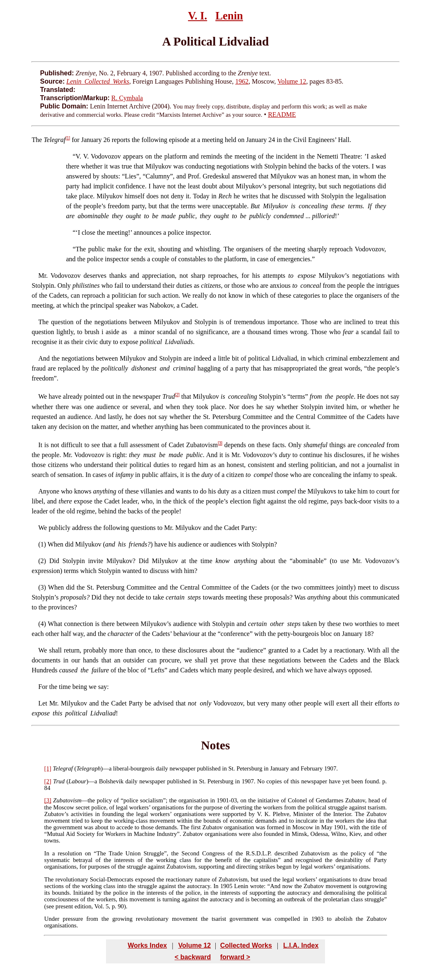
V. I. (197, 16)
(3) (42, 587)
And (44, 358)
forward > (235, 957)
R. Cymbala (127, 98)
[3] (220, 443)
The (37, 140)
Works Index (147, 945)
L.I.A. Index (301, 945)
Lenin (229, 16)
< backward (193, 957)
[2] (177, 395)
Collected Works (246, 945)
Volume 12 (292, 81)
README (282, 114)
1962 (242, 81)
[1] (68, 138)
